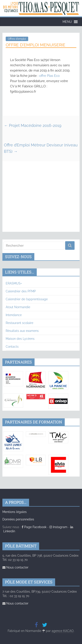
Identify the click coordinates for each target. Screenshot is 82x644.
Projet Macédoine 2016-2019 (33, 125)
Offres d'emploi (17, 39)
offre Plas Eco (49, 76)
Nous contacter (15, 567)
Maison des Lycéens (20, 339)
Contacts (12, 347)
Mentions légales (15, 512)
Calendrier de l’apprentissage (27, 299)
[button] (67, 22)
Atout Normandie (18, 307)
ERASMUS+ (14, 283)
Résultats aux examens (22, 331)
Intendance (14, 315)
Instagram (58, 527)
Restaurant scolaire (19, 323)
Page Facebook (34, 527)
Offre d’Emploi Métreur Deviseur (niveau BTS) (41, 148)
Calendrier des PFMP (21, 291)
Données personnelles (18, 519)
